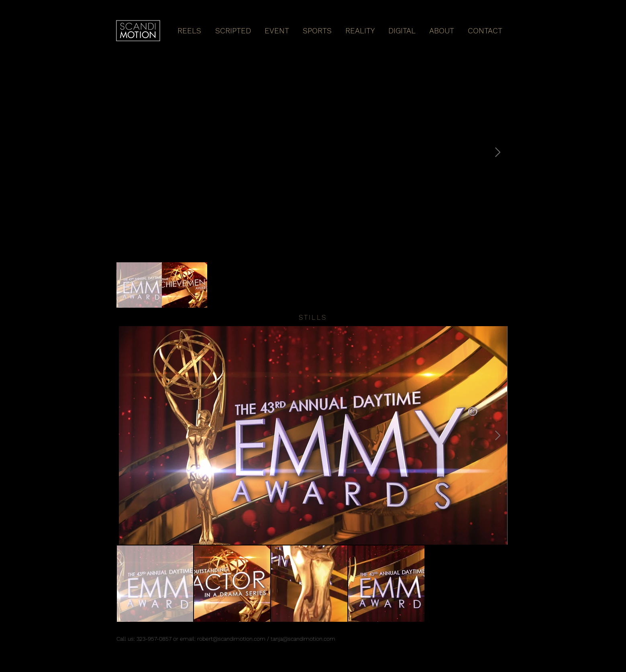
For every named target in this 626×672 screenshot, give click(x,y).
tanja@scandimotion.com (303, 639)
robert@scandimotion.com (231, 639)
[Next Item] (498, 152)
